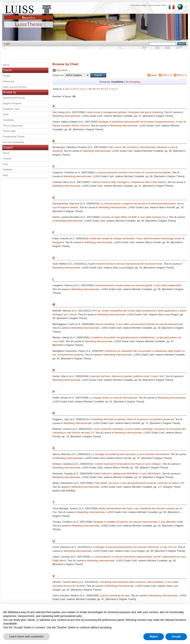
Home (6, 65)
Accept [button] (176, 636)
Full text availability (13, 142)
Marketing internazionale (66, 116)
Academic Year (11, 109)
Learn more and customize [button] (26, 636)
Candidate (9, 120)
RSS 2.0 (182, 75)
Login (7, 44)
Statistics (8, 170)
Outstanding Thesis (14, 137)
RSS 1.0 (167, 75)
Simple (7, 76)
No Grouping (133, 82)
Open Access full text (15, 87)
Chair (6, 114)
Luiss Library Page (157, 5)
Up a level (62, 70)
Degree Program (12, 103)
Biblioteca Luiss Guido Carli (29, 15)
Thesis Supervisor (13, 126)
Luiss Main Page (29, 8)
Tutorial (7, 159)
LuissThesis (29, 25)
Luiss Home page (138, 5)
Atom (154, 75)
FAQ (5, 164)
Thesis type (9, 131)
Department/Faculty (14, 98)
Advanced (8, 81)
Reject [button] (154, 636)
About (6, 153)
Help (5, 175)
